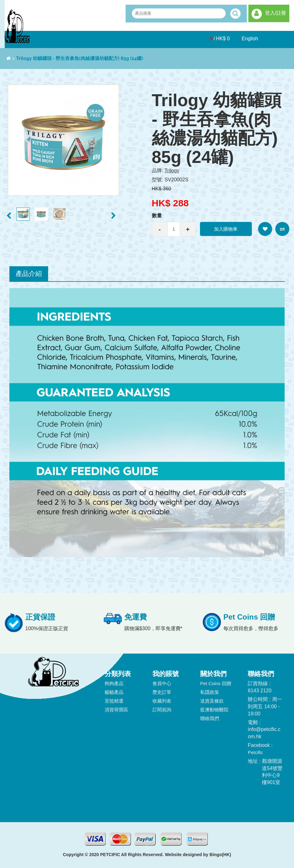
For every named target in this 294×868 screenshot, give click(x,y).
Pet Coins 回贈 (216, 683)
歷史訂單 (162, 692)
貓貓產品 (114, 692)
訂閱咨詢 (162, 710)
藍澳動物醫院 (214, 710)
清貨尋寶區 (116, 710)
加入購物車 (226, 229)
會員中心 (162, 683)
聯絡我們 (210, 718)
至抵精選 (114, 701)
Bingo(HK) (220, 855)
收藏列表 (162, 701)
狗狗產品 (114, 683)
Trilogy (172, 171)
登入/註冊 (276, 13)
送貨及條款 (212, 701)
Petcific (255, 752)
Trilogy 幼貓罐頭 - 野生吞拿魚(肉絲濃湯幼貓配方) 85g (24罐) (80, 58)
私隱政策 (210, 692)
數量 (157, 216)
